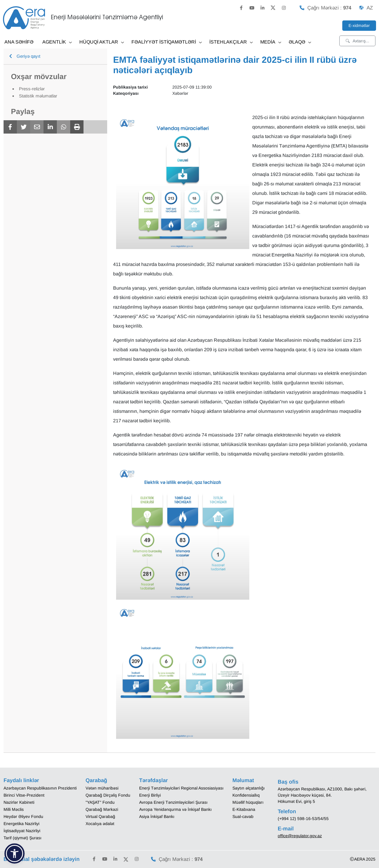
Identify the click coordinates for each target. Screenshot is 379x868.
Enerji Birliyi (150, 795)
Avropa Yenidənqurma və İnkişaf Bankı (175, 809)
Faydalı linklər (21, 780)
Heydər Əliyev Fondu (23, 816)
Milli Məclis (14, 809)
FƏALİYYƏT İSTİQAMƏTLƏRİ (167, 42)
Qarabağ (96, 780)
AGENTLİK (57, 42)
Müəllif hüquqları (248, 802)
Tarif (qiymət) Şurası (23, 838)
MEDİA (271, 42)
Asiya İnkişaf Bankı (157, 816)
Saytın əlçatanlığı (249, 788)
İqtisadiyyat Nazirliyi (22, 831)
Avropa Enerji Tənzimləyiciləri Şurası (173, 802)
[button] (15, 853)
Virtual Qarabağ (100, 816)
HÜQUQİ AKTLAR (102, 42)
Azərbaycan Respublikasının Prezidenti (40, 788)
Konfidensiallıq (246, 795)
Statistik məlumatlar (38, 96)
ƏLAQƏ (300, 42)
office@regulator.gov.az (300, 836)
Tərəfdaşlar (154, 780)
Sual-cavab (243, 816)
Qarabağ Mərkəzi (102, 809)
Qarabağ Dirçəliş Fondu (108, 795)
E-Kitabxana (244, 809)
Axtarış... (357, 41)
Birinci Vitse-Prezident (24, 795)
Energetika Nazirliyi (21, 824)
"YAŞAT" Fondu (100, 802)
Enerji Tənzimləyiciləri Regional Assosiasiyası (181, 788)
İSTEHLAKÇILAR (231, 42)
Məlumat (243, 780)
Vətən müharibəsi (102, 788)
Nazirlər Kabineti (19, 802)
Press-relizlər (32, 89)
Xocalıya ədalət (100, 824)
